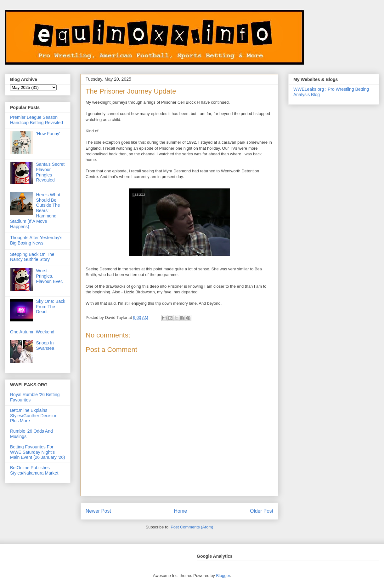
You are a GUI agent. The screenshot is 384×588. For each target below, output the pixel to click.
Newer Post (98, 511)
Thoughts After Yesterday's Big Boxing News (36, 240)
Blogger (223, 576)
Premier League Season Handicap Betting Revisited (37, 120)
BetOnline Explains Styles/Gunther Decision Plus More (34, 416)
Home (181, 511)
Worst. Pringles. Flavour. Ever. (50, 276)
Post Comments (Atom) (192, 527)
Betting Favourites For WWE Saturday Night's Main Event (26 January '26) (38, 452)
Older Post (262, 511)
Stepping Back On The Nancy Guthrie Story (32, 257)
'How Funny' (48, 134)
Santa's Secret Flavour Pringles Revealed (51, 172)
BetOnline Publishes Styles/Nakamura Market (34, 470)
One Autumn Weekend (32, 332)
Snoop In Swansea (45, 346)
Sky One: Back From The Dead (51, 307)
